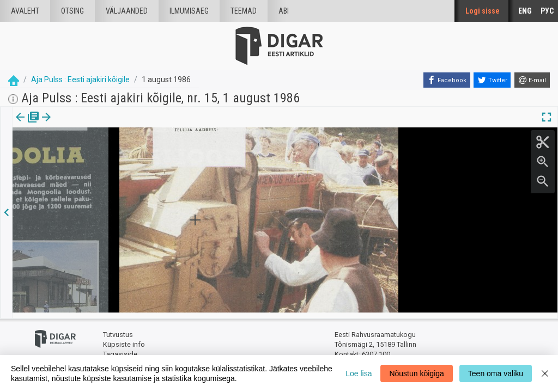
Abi (284, 11)
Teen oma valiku (496, 373)
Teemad (244, 11)
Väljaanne (28, 125)
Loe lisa (359, 373)
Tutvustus (118, 330)
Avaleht (25, 11)
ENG (525, 11)
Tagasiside (120, 349)
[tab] (28, 125)
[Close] (545, 373)
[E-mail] (532, 80)
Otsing (72, 11)
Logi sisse (483, 11)
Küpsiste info (124, 339)
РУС (547, 11)
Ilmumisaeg (189, 11)
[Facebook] (447, 80)
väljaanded (127, 11)
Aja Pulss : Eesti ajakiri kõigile (80, 79)
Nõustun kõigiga (416, 373)
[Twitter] (492, 80)
